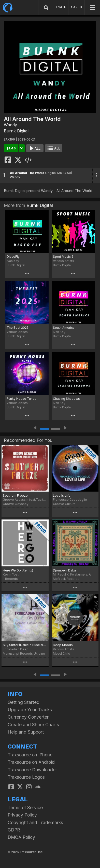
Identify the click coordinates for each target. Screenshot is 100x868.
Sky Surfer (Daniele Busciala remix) (25, 645)
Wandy (10, 125)
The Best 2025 (18, 328)
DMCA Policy (21, 837)
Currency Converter (28, 717)
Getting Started (24, 702)
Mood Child (62, 654)
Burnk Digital (16, 131)
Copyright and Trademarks (35, 822)
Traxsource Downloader (32, 770)
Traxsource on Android (31, 762)
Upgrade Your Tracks (30, 710)
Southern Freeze (15, 496)
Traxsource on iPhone (30, 755)
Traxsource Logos (26, 777)
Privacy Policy (22, 815)
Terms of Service (25, 808)
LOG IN (61, 7)
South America (64, 328)
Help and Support (26, 732)
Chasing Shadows (66, 399)
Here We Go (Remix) (18, 570)
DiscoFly (13, 257)
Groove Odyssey (16, 504)
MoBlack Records (66, 579)
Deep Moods (63, 645)
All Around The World (27, 173)
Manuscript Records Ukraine (24, 654)
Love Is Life (62, 496)
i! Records (10, 579)
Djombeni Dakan (65, 570)
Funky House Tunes (22, 399)
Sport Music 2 (63, 257)
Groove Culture (64, 504)
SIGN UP (76, 7)
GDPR (14, 830)
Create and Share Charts (33, 725)
